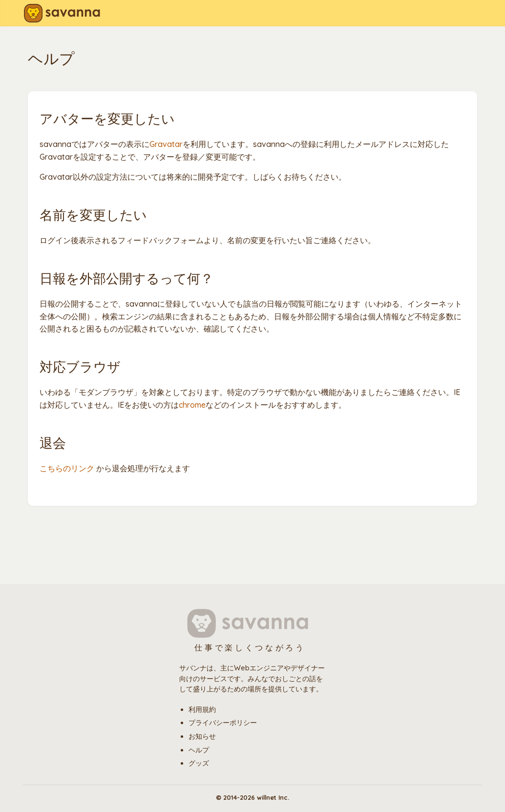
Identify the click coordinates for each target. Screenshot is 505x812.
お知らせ (202, 736)
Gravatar (166, 144)
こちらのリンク (67, 468)
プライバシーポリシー (223, 723)
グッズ (199, 763)
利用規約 (202, 709)
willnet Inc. (273, 797)
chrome (192, 405)
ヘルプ (199, 750)
